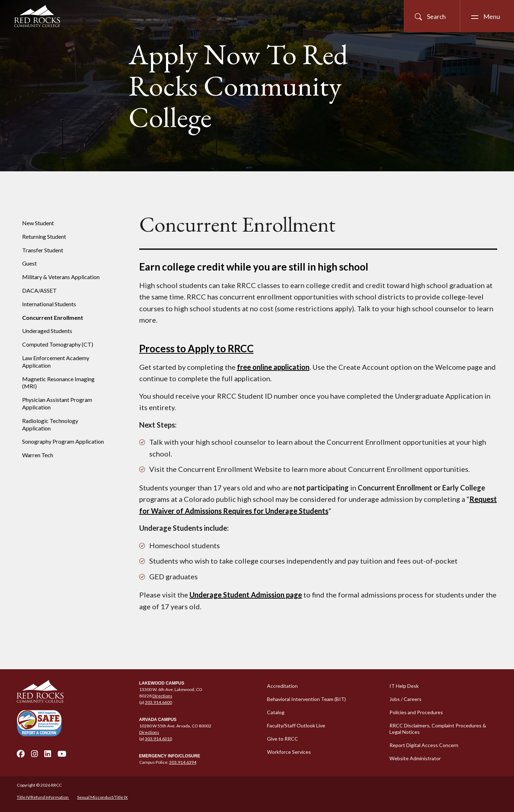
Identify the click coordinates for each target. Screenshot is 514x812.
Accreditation (282, 686)
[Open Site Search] (432, 16)
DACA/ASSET (39, 290)
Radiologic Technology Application (50, 424)
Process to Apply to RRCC (196, 348)
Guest (29, 263)
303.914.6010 (158, 739)
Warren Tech (38, 455)
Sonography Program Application (63, 441)
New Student (38, 223)
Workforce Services (289, 752)
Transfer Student (43, 250)
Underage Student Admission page (246, 595)
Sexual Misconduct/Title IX (102, 797)
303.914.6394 (183, 762)
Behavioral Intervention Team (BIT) (306, 699)
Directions (162, 696)
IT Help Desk (404, 686)
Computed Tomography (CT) (58, 344)
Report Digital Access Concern (424, 745)
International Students (49, 304)
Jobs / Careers (405, 699)
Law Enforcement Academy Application (56, 362)
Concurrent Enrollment (53, 317)
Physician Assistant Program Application (57, 403)
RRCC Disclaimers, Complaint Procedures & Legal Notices (438, 729)
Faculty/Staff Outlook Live (296, 725)
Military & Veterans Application (61, 277)
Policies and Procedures (416, 712)
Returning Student (44, 236)
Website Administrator (415, 758)
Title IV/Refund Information (43, 797)
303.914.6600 (158, 702)
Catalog (276, 712)
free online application (273, 367)
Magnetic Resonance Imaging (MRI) (58, 383)
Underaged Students (47, 331)
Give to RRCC (283, 739)
